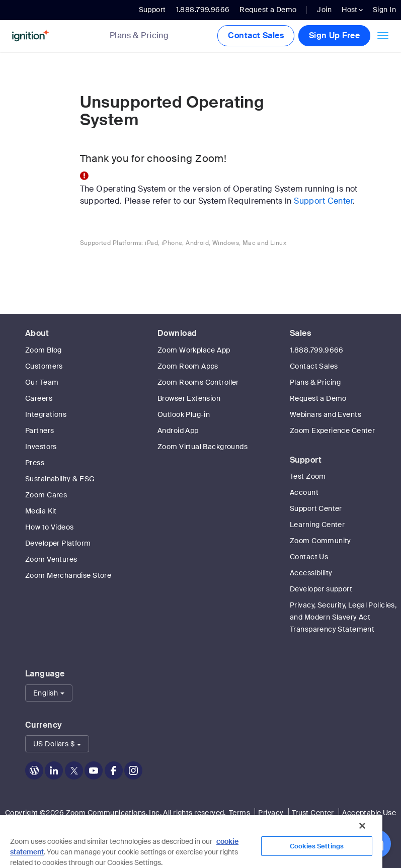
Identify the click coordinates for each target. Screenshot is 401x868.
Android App (178, 430)
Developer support (321, 589)
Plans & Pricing (139, 36)
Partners (39, 430)
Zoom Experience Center (332, 430)
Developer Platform (58, 543)
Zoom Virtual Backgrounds (203, 447)
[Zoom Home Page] (51, 36)
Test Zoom (308, 476)
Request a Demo (268, 10)
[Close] (362, 826)
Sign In (384, 10)
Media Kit (41, 511)
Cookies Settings (317, 846)
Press (35, 463)
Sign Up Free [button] (334, 35)
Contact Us (309, 557)
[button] (49, 693)
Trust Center (313, 813)
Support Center (323, 201)
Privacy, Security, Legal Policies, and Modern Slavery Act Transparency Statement (343, 617)
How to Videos (49, 527)
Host (352, 10)
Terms (239, 813)
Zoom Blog (44, 350)
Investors (41, 447)
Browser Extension (189, 398)
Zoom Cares (46, 495)
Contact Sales (256, 35)
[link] (147, 36)
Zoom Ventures (51, 559)
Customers (44, 366)
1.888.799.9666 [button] (203, 10)
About (37, 333)
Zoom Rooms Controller (198, 382)
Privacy (271, 813)
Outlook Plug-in (184, 414)
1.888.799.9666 (317, 350)
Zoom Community (320, 541)
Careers (39, 398)
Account (304, 492)
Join (324, 10)
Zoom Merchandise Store (68, 575)
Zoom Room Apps (188, 366)
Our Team (42, 382)
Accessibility (311, 573)
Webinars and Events (326, 414)
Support (152, 10)
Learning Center (317, 525)
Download (177, 333)
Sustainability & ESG (60, 479)
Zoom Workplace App (194, 350)
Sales (300, 333)
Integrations (46, 414)
